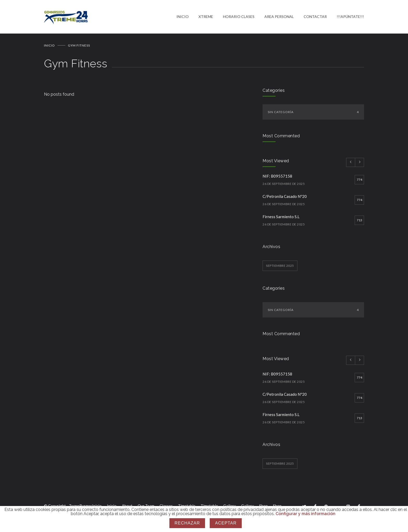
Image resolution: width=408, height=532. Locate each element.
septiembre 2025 (280, 266)
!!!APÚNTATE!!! (350, 17)
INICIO (183, 17)
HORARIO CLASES (239, 17)
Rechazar (187, 523)
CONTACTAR (315, 17)
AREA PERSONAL (279, 17)
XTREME (206, 17)
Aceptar (226, 523)
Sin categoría (313, 112)
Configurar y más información (305, 514)
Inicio (49, 46)
